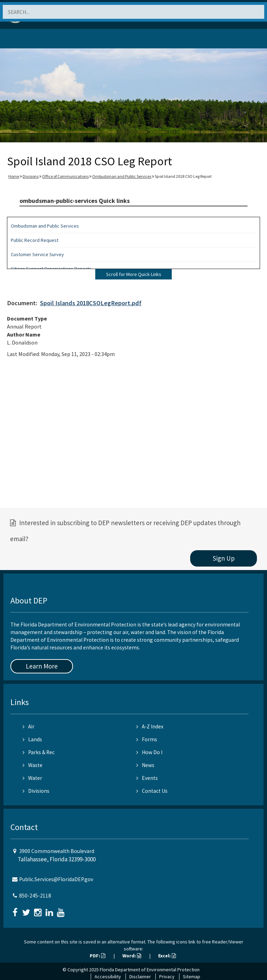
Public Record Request (35, 240)
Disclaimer (140, 977)
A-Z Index (150, 726)
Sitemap (192, 977)
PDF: (98, 956)
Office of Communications (65, 176)
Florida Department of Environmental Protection (150, 970)
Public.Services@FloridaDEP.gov (56, 879)
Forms (147, 739)
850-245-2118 (35, 896)
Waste (33, 765)
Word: (132, 956)
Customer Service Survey (37, 254)
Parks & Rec (39, 752)
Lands (32, 739)
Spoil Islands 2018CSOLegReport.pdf (91, 303)
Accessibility (108, 977)
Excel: (167, 956)
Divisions (31, 176)
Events (147, 778)
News (145, 765)
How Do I (149, 752)
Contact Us (152, 791)
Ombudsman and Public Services (122, 176)
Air (29, 726)
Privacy (167, 977)
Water (32, 778)
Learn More (42, 666)
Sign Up (224, 558)
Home (14, 176)
